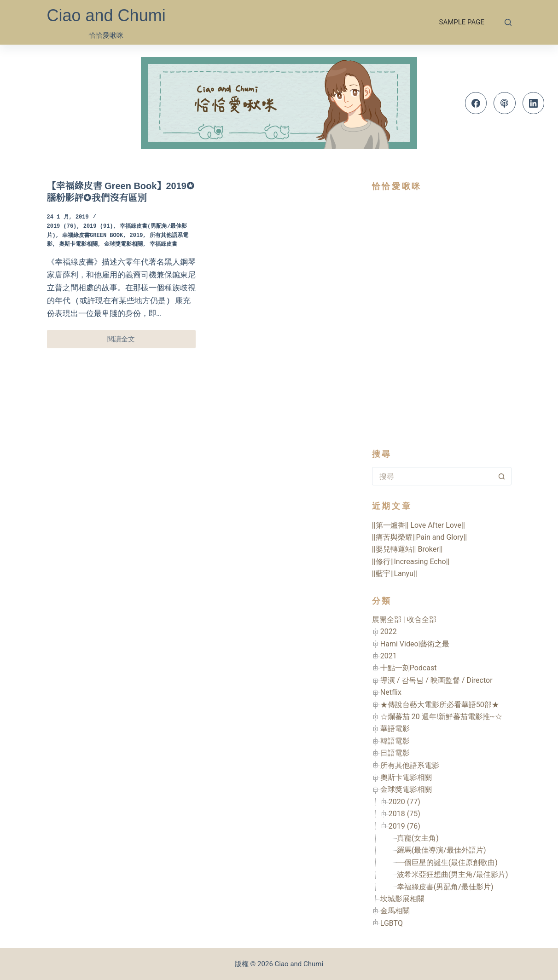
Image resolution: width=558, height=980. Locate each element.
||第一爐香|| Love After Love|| (418, 525)
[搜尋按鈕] (502, 476)
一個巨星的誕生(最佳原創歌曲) (447, 862)
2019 (137, 236)
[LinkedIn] (534, 103)
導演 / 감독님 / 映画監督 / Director (436, 680)
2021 (389, 656)
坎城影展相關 (402, 899)
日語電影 (395, 753)
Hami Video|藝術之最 (415, 644)
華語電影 (395, 729)
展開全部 (387, 620)
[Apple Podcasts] (505, 103)
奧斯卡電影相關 (78, 245)
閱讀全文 (125, 342)
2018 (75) (404, 814)
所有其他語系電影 (410, 765)
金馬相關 (395, 911)
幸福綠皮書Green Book (93, 236)
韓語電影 (395, 741)
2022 (389, 631)
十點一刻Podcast (409, 668)
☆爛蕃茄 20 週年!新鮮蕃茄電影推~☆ (441, 717)
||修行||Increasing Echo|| (411, 562)
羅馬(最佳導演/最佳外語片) (442, 850)
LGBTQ (392, 923)
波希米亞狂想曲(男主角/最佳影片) (453, 874)
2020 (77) (404, 802)
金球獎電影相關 (123, 245)
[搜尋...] (433, 476)
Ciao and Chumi (106, 15)
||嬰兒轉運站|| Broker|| (407, 549)
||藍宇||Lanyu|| (395, 574)
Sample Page (462, 22)
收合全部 (422, 620)
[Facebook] (476, 103)
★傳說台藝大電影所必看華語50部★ (440, 705)
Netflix (391, 692)
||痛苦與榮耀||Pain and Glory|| (419, 537)
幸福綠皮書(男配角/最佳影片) (445, 887)
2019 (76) (62, 227)
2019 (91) (98, 227)
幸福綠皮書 (163, 245)
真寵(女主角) (418, 838)
